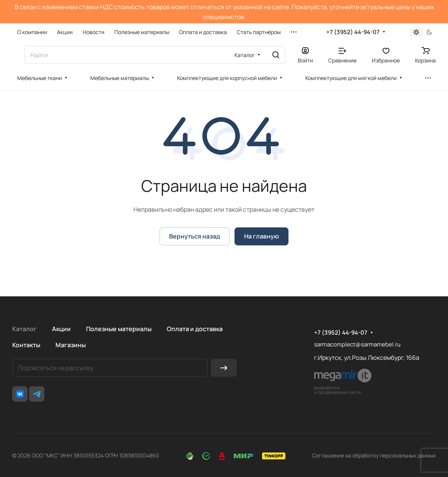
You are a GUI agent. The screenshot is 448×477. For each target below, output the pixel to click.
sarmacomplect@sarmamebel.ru (357, 344)
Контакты (26, 345)
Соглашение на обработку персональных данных (374, 455)
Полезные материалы (119, 329)
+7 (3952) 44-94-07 (353, 32)
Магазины (71, 345)
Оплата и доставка (195, 329)
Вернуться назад (195, 236)
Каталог (24, 329)
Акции (61, 329)
